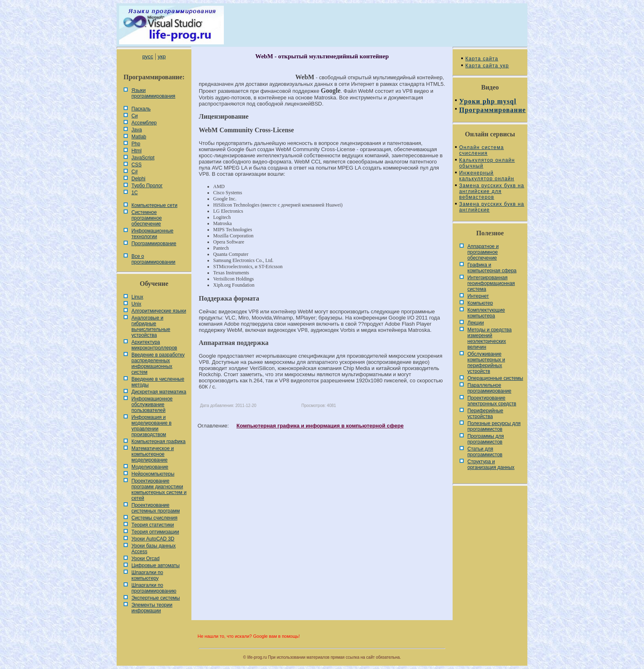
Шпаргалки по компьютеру (147, 575)
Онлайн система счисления (482, 150)
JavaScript (143, 158)
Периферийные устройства (485, 414)
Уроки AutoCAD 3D (153, 539)
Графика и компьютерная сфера (492, 268)
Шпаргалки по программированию (154, 588)
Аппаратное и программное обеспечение (483, 252)
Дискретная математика (159, 392)
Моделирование (150, 467)
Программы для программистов (486, 439)
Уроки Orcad (145, 559)
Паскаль (141, 109)
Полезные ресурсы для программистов (494, 426)
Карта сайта (482, 59)
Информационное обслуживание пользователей (152, 405)
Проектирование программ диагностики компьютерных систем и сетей (159, 490)
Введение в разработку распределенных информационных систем (158, 363)
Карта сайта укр (487, 66)
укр (162, 56)
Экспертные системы (156, 598)
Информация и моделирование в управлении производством (152, 426)
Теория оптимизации (155, 532)
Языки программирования (153, 93)
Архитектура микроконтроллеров (154, 345)
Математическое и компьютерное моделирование (153, 454)
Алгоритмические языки (159, 311)
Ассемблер (144, 123)
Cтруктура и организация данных (491, 464)
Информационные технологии (152, 234)
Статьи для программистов (485, 452)
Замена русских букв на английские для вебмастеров (492, 191)
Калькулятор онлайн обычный (487, 163)
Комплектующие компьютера (486, 313)
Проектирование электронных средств (492, 401)
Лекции (476, 323)
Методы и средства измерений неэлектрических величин (490, 338)
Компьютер (480, 303)
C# (135, 172)
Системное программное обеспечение (147, 218)
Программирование (154, 244)
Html (137, 151)
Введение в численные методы (158, 382)
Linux (137, 297)
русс (147, 56)
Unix (136, 304)
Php (136, 144)
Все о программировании (153, 259)
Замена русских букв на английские (492, 207)
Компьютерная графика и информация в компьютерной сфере (320, 426)
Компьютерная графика (159, 441)
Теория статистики (153, 525)
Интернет (478, 296)
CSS (137, 165)
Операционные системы (495, 378)
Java (137, 130)
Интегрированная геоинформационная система (491, 283)
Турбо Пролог (147, 186)
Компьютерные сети (154, 205)
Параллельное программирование (489, 388)
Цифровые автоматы (155, 566)
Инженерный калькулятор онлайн (487, 176)
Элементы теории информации (152, 608)
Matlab (139, 137)
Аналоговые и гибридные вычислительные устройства (151, 326)
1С (135, 193)
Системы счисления (154, 518)
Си (135, 116)
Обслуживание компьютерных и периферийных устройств (486, 363)
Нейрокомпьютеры (153, 474)
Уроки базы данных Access (154, 549)
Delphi (138, 179)
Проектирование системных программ (156, 508)
